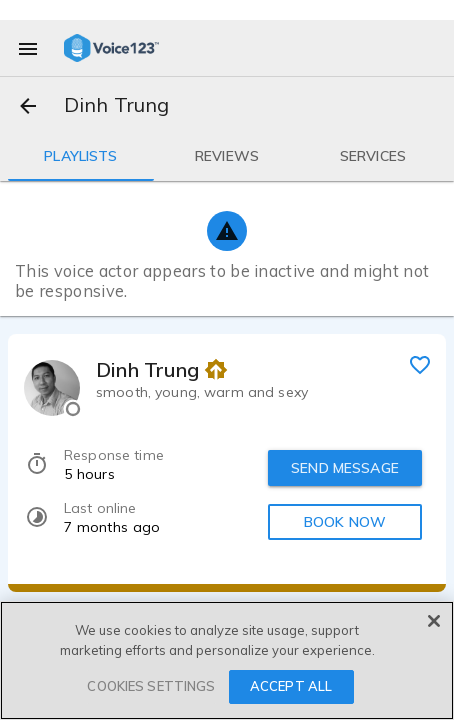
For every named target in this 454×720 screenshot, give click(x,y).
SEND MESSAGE (345, 468)
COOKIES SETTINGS (151, 686)
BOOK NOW (345, 522)
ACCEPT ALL (291, 686)
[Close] (434, 621)
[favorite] (420, 364)
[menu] (28, 48)
